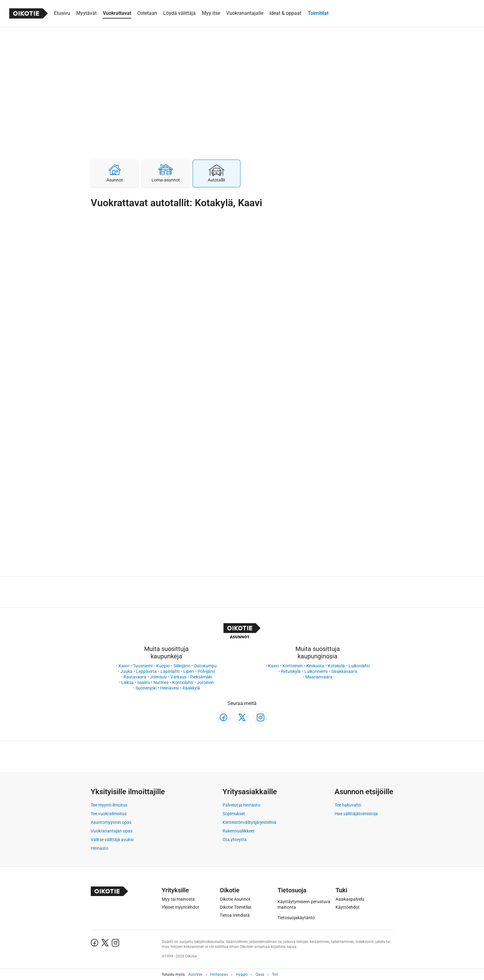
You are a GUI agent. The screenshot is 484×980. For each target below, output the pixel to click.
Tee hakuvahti (348, 805)
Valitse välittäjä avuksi (112, 840)
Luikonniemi (316, 671)
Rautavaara (135, 677)
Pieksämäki (201, 677)
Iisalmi (144, 682)
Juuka (126, 671)
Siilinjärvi (182, 666)
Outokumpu (205, 666)
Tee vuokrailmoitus (109, 814)
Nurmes (161, 682)
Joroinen (205, 682)
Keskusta (315, 666)
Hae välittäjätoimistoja (356, 814)
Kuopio (163, 666)
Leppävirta (146, 671)
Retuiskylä (291, 671)
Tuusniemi (143, 666)
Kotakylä (336, 666)
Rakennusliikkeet (239, 831)
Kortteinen (292, 666)
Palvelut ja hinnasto (241, 805)
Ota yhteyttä (235, 840)
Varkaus (178, 677)
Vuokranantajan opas (112, 831)
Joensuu (158, 677)
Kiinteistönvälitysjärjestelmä (249, 822)
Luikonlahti (359, 666)
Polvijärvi (206, 671)
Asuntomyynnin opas (111, 822)
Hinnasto (100, 848)
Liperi (189, 671)
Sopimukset (234, 814)
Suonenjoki (146, 688)
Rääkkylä (191, 688)
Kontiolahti (183, 682)
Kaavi (124, 666)
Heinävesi (169, 688)
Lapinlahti (170, 671)
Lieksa (127, 682)
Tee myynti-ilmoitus (109, 805)
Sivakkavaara (344, 671)
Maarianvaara (319, 677)
